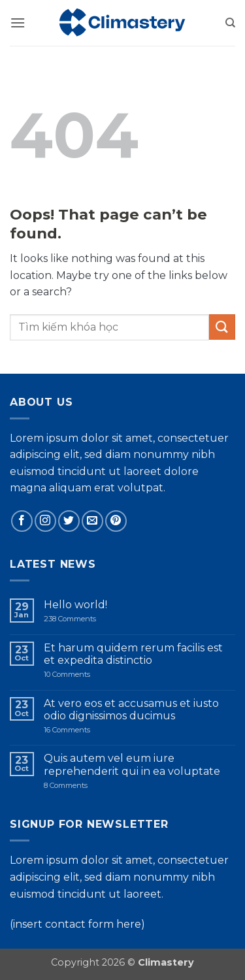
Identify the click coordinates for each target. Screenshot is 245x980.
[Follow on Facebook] (22, 521)
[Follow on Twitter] (69, 521)
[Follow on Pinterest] (116, 521)
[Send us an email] (92, 521)
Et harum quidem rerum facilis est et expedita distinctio (133, 654)
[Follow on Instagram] (45, 521)
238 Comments (81, 619)
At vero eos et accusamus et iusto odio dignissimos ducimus (131, 710)
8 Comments (90, 786)
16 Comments (87, 730)
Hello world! (75, 605)
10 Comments (83, 675)
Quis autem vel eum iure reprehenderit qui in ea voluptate (132, 764)
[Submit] (222, 327)
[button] (18, 23)
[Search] (230, 23)
